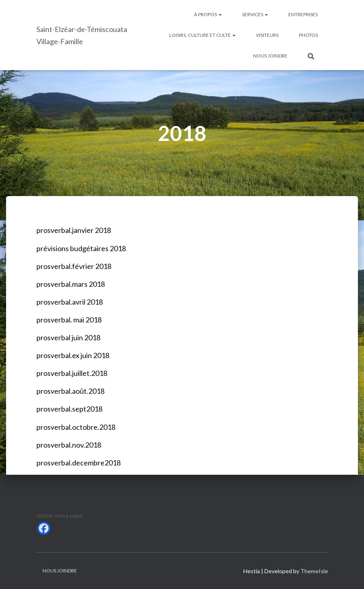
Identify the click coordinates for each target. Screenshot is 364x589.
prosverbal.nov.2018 (69, 445)
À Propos (208, 14)
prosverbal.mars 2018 (71, 284)
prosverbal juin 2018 (68, 337)
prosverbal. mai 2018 (69, 320)
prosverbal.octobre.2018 (76, 427)
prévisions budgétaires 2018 (81, 248)
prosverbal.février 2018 (74, 266)
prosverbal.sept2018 (69, 409)
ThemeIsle (314, 571)
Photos (308, 35)
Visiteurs (267, 35)
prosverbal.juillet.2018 (72, 373)
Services (255, 14)
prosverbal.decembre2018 (79, 463)
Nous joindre (270, 56)
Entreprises (303, 14)
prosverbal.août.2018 (70, 391)
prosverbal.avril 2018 (70, 302)
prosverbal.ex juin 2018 (73, 355)
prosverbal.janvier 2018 (74, 230)
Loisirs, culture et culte (202, 35)
